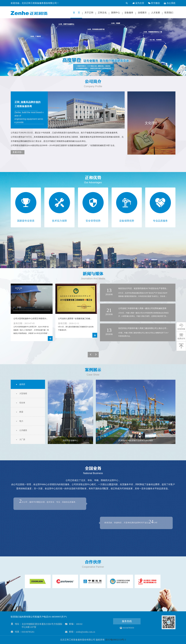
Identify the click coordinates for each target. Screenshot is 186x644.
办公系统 (170, 3)
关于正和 (89, 13)
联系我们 (169, 13)
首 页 (76, 13)
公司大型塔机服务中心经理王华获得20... (31, 319)
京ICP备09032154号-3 (115, 640)
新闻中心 (116, 13)
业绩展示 (142, 13)
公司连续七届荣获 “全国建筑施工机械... (75, 319)
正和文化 (102, 13)
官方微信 (154, 3)
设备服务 (129, 13)
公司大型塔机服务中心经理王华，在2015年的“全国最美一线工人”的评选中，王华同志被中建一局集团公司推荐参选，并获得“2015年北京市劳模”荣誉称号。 (32, 330)
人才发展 (156, 13)
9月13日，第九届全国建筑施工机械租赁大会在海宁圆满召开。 (76, 328)
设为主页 (138, 3)
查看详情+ (18, 152)
